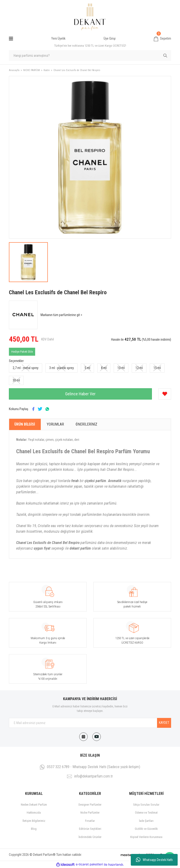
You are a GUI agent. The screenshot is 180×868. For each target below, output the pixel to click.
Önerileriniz (86, 424)
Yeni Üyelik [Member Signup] (58, 38)
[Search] (90, 56)
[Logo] (90, 17)
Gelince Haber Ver (80, 394)
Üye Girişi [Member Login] (110, 38)
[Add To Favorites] (165, 394)
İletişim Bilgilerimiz (34, 821)
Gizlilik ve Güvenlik (146, 829)
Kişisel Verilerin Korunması (146, 837)
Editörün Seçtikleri (90, 829)
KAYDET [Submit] (164, 723)
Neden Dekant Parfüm (34, 805)
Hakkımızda (34, 813)
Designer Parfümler (90, 805)
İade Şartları (146, 821)
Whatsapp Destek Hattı (154, 860)
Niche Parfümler (90, 813)
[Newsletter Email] (90, 723)
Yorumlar (55, 424)
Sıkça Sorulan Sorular (146, 805)
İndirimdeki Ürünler (90, 837)
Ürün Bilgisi (25, 424)
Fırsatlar (90, 821)
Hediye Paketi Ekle (22, 352)
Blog (34, 829)
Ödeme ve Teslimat (146, 813)
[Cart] (162, 39)
